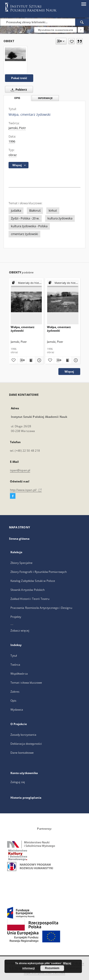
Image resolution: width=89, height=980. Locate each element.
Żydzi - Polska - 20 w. (25, 218)
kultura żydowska (60, 218)
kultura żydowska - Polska (29, 226)
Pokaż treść (19, 78)
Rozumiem (52, 968)
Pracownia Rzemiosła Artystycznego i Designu (41, 608)
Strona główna (19, 539)
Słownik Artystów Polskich (28, 590)
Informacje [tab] (45, 98)
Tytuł (14, 656)
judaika (16, 211)
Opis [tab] (17, 98)
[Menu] (84, 4)
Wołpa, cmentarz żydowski (23, 329)
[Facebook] (13, 496)
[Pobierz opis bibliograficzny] (22, 360)
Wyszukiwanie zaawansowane (56, 30)
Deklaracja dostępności (26, 744)
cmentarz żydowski (24, 234)
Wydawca (17, 710)
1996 (12, 141)
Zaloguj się (18, 782)
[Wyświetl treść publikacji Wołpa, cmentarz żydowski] (31, 360)
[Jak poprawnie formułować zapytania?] (81, 30)
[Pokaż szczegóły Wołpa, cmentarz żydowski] (39, 360)
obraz (13, 155)
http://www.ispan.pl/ (26, 490)
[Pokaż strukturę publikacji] (26, 283)
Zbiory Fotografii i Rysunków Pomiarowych (39, 572)
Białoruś (35, 211)
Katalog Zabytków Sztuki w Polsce (33, 581)
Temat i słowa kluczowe (26, 683)
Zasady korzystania (23, 735)
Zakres (15, 692)
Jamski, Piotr (17, 128)
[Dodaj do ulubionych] (72, 41)
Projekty (16, 617)
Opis (13, 701)
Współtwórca (19, 674)
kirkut (53, 211)
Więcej (69, 372)
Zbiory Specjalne (22, 563)
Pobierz (18, 89)
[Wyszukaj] (82, 22)
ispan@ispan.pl (20, 470)
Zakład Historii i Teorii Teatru (30, 599)
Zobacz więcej (20, 630)
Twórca (15, 665)
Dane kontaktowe (22, 753)
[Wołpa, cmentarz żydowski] (15, 54)
